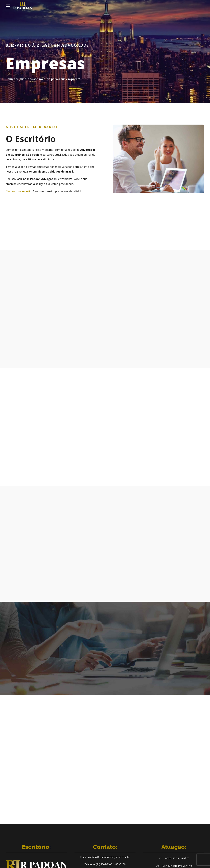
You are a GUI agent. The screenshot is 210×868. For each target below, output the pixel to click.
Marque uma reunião (19, 191)
